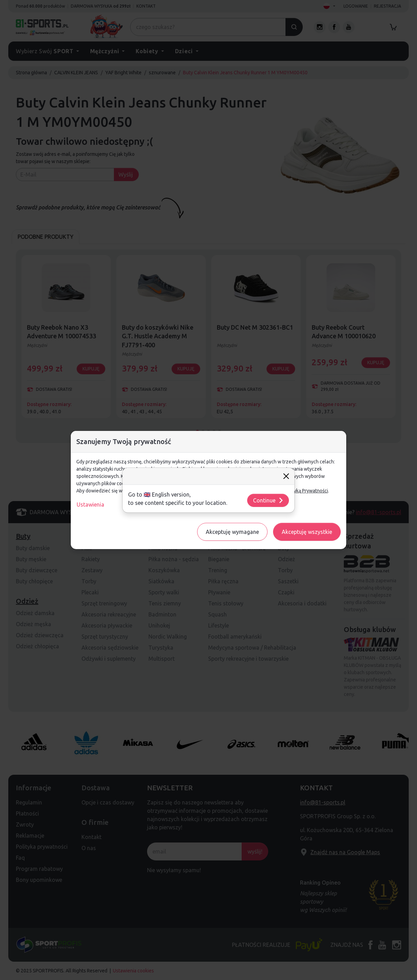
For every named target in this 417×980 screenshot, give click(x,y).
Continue (268, 500)
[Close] (286, 476)
